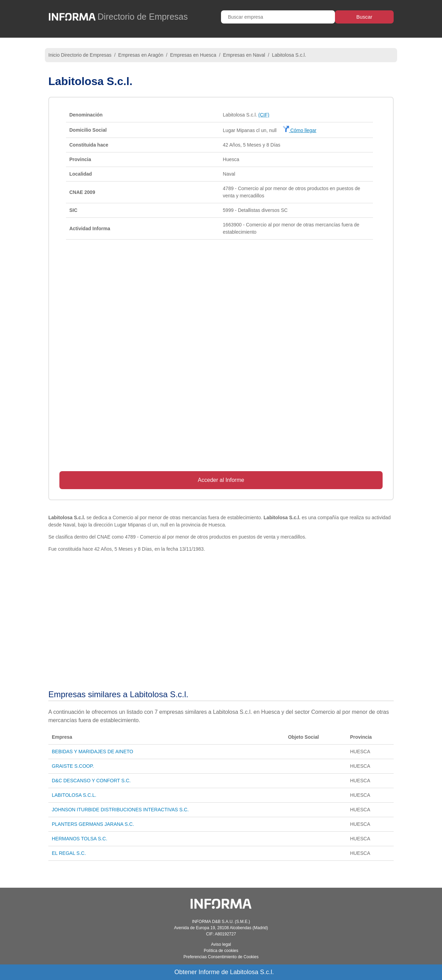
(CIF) (264, 115)
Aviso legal (221, 944)
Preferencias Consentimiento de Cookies (221, 957)
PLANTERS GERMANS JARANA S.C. (93, 824)
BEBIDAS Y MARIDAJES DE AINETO (93, 752)
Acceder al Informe (221, 480)
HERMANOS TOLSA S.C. (80, 839)
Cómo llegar (300, 130)
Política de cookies (221, 951)
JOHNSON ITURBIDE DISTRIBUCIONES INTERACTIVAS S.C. (120, 810)
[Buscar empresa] (278, 17)
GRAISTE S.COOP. (73, 766)
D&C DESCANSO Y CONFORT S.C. (91, 781)
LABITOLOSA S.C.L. (74, 795)
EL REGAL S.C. (69, 853)
